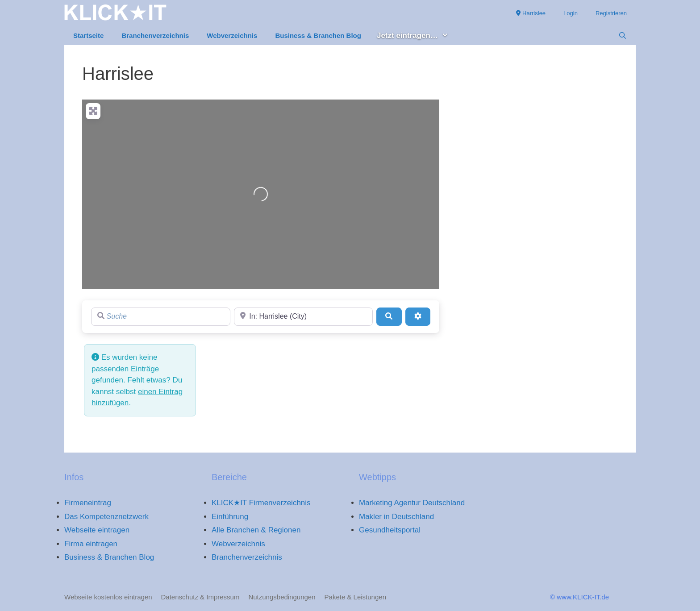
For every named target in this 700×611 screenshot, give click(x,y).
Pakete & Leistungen (355, 597)
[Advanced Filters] (418, 316)
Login (571, 13)
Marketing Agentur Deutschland (412, 503)
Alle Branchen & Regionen (256, 530)
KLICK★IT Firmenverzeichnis (261, 503)
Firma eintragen (91, 544)
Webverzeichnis (232, 35)
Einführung (230, 517)
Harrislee (531, 13)
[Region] (304, 316)
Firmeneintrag (88, 503)
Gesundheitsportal (390, 530)
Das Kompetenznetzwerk (106, 517)
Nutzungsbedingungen (282, 597)
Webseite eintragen (97, 530)
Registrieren (611, 13)
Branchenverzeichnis (155, 35)
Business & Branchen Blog (318, 35)
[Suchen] (389, 316)
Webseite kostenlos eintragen (108, 597)
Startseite (88, 35)
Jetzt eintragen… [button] (417, 36)
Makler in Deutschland (396, 517)
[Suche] (161, 316)
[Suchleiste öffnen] (623, 36)
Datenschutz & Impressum (200, 597)
